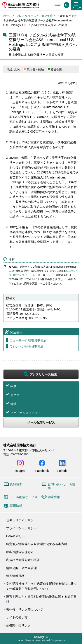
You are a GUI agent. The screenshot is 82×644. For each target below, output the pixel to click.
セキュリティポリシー (21, 520)
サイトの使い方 (17, 617)
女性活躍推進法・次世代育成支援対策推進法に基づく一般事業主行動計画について (41, 586)
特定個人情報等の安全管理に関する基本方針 (37, 544)
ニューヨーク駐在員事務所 (28, 340)
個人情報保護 (15, 576)
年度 (13, 386)
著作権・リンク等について (24, 609)
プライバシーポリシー (21, 528)
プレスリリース (26, 16)
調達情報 (54, 497)
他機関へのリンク (18, 625)
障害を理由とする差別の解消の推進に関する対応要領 (41, 599)
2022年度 (47, 16)
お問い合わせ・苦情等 (61, 486)
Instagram (20, 471)
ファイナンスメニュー (26, 413)
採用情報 (16, 506)
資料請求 (16, 484)
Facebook (42, 471)
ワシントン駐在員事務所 (26, 346)
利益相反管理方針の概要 (23, 560)
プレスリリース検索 (43, 374)
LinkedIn (63, 471)
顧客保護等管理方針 (20, 552)
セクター (16, 395)
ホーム (8, 16)
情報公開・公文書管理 (21, 568)
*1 (63, 182)
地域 (13, 404)
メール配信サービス (41, 422)
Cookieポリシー (17, 536)
